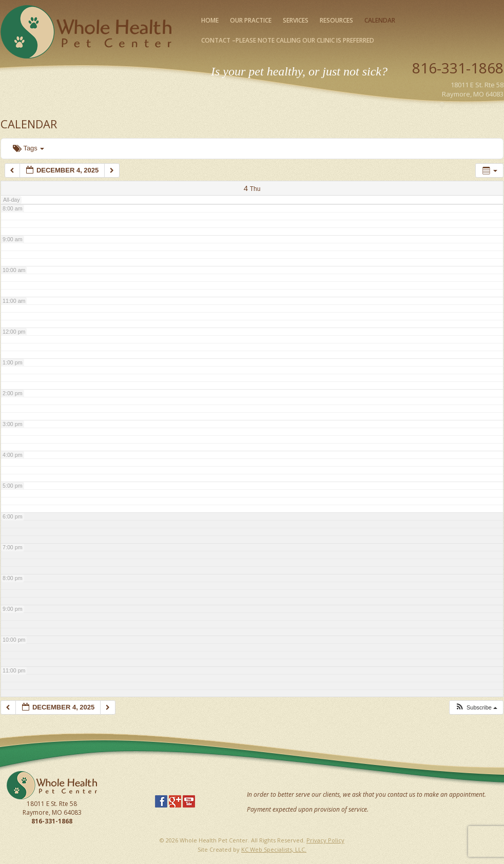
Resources (336, 20)
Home (210, 20)
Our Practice (251, 20)
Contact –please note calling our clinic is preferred (288, 40)
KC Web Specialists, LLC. (274, 849)
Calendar (380, 20)
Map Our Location (476, 106)
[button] (476, 708)
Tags (28, 148)
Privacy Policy (325, 840)
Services (296, 20)
